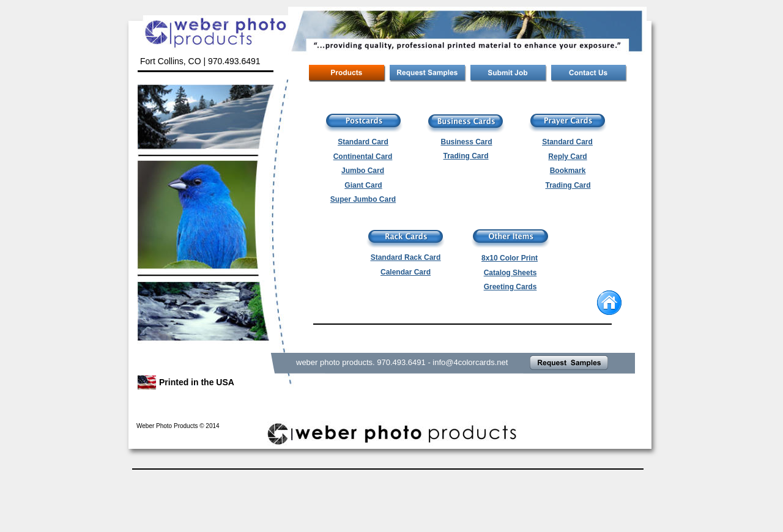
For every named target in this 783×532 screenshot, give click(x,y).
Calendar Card (406, 272)
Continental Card (363, 157)
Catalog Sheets (510, 273)
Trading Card (568, 185)
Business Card (466, 142)
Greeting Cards (510, 287)
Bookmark (568, 171)
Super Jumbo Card (363, 199)
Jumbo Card (363, 171)
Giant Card (363, 185)
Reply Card (567, 157)
